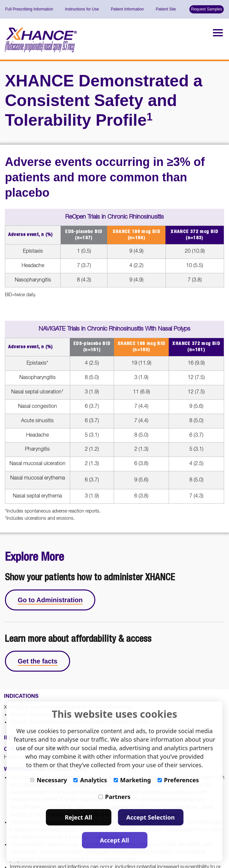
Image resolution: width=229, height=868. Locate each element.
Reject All (79, 817)
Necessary (49, 780)
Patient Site (166, 9)
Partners (114, 797)
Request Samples (207, 9)
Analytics (90, 780)
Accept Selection (151, 817)
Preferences (178, 780)
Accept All (114, 840)
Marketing (132, 780)
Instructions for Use (82, 9)
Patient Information (127, 9)
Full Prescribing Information (29, 9)
